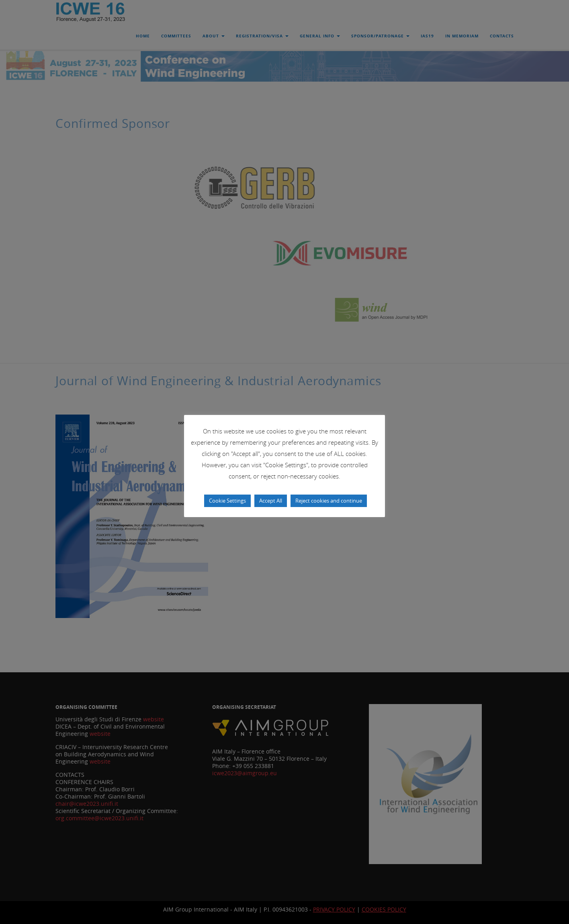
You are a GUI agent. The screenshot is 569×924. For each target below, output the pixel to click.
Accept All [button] (271, 501)
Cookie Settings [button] (227, 501)
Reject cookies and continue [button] (329, 501)
